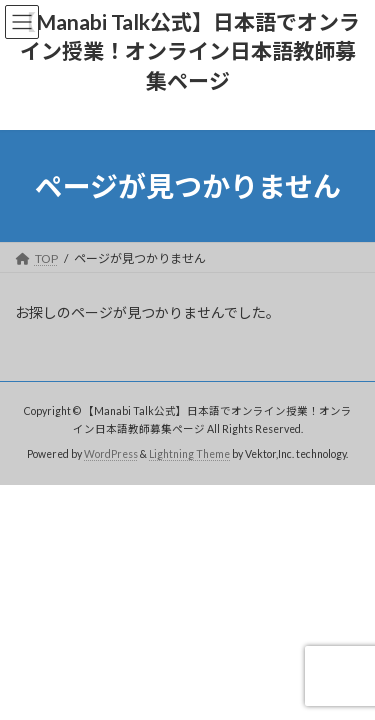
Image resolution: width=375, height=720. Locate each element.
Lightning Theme (189, 454)
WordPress (111, 454)
